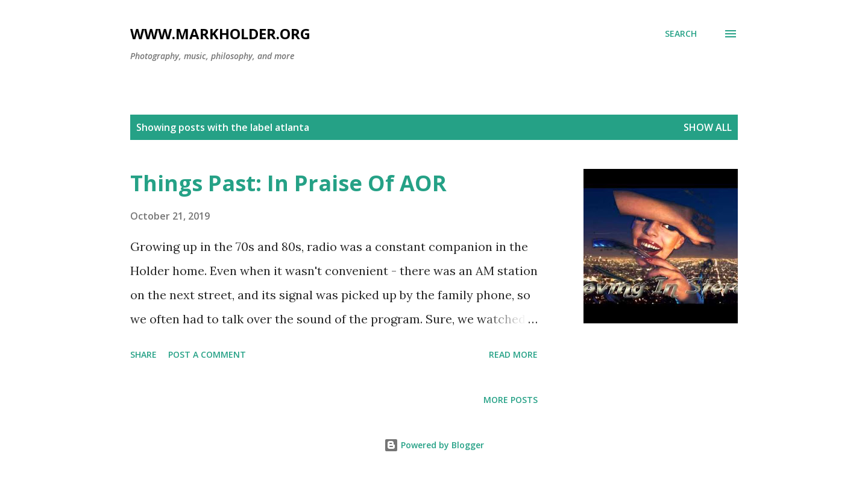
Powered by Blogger (434, 445)
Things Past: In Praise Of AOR (288, 183)
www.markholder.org (220, 33)
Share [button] (143, 354)
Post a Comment (207, 354)
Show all (708, 127)
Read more (513, 354)
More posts (511, 400)
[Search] (681, 34)
